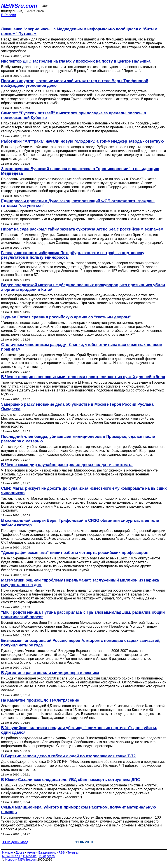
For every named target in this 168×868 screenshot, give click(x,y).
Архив (31, 852)
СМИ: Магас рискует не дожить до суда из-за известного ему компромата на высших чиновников (84, 491)
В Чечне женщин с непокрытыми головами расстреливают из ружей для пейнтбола (83, 377)
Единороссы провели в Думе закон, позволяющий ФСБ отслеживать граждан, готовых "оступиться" (78, 203)
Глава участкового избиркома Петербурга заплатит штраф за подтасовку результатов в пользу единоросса (73, 255)
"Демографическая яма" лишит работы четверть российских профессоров (75, 553)
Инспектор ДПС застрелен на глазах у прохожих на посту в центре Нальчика (76, 61)
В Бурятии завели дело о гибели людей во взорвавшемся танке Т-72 (68, 756)
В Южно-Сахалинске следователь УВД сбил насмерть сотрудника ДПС (71, 780)
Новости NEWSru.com (21, 859)
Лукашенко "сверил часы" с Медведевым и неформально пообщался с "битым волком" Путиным (79, 31)
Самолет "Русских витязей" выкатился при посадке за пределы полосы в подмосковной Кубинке (74, 115)
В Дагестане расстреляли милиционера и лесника (50, 673)
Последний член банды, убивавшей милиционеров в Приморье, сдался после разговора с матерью (78, 439)
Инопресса (47, 856)
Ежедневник (47, 852)
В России (9, 15)
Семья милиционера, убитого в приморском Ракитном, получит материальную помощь (79, 809)
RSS (62, 852)
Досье (20, 852)
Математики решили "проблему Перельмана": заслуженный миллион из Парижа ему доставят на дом (80, 582)
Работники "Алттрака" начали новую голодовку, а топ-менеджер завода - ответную (82, 141)
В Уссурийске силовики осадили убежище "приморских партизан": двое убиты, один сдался (79, 730)
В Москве (30, 856)
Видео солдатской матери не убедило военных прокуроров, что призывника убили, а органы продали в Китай (84, 287)
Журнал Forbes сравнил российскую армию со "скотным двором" (66, 317)
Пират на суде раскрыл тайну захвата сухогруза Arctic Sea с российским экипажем (82, 229)
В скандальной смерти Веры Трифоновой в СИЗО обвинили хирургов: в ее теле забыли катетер (80, 523)
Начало (8, 852)
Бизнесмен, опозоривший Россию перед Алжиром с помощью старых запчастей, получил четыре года (81, 643)
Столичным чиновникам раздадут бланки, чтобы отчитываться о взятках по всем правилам (82, 347)
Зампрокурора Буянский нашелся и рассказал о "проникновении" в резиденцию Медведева (80, 171)
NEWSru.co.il (11, 856)
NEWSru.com (19, 6)
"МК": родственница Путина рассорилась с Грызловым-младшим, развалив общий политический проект (83, 615)
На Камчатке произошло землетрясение (40, 700)
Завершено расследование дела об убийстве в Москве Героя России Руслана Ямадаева (77, 407)
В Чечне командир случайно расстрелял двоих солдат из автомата (67, 465)
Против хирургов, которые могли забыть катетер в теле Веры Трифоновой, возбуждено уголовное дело (75, 83)
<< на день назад (15, 842)
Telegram (74, 852)
